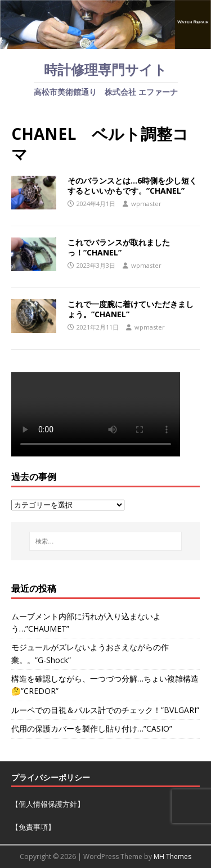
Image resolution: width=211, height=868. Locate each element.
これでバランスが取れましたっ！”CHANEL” (119, 247)
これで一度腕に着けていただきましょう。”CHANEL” (131, 309)
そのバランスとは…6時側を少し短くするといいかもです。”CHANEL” (132, 186)
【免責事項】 (33, 827)
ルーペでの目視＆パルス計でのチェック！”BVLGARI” (105, 710)
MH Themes (172, 856)
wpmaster (146, 204)
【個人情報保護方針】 (48, 804)
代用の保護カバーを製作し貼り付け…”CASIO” (92, 728)
